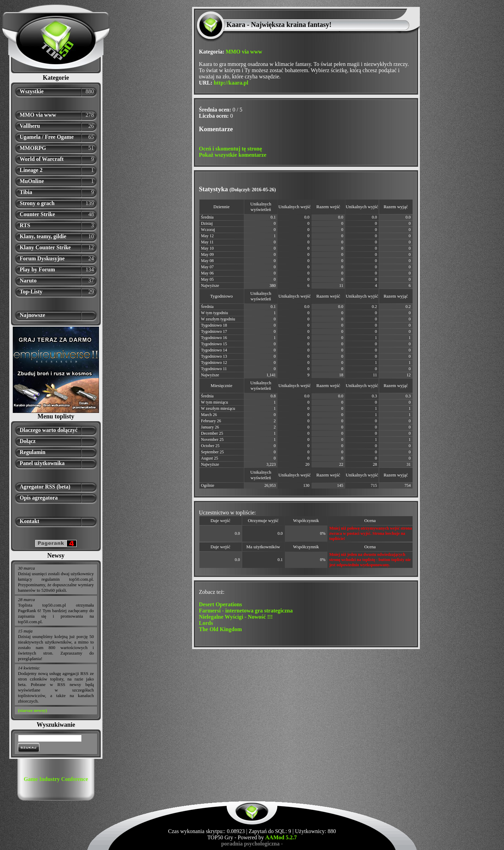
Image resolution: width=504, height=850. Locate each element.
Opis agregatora (39, 498)
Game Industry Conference (56, 779)
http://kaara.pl (231, 83)
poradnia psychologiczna (250, 844)
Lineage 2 (31, 170)
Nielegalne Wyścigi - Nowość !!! (236, 617)
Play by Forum (37, 269)
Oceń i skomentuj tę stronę (231, 149)
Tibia (26, 192)
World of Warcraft (42, 159)
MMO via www (38, 115)
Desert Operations (221, 604)
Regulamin (33, 452)
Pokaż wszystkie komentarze (233, 155)
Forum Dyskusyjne (42, 258)
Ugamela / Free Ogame (47, 137)
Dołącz (28, 441)
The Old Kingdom (220, 629)
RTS (25, 225)
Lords (206, 623)
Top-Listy (31, 292)
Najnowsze (32, 315)
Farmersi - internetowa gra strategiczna (246, 611)
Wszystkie (32, 91)
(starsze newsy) (32, 710)
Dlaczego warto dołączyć (49, 430)
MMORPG (33, 148)
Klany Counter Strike (45, 247)
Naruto (28, 281)
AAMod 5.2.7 (281, 837)
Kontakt (29, 521)
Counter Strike (37, 214)
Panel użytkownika (42, 463)
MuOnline (32, 181)
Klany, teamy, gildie (43, 236)
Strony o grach (37, 203)
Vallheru (30, 126)
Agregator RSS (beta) (45, 487)
